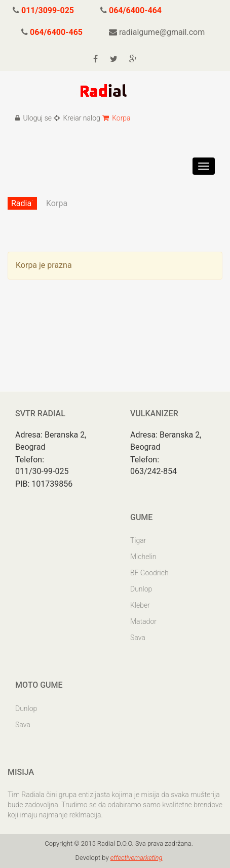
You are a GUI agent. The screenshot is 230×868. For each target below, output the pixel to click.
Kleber (140, 605)
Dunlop (141, 589)
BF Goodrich (149, 573)
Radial (22, 203)
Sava (138, 638)
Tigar (138, 540)
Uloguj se (33, 118)
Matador (143, 621)
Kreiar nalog (77, 118)
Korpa (117, 118)
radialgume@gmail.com (157, 32)
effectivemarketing (137, 858)
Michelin (143, 557)
